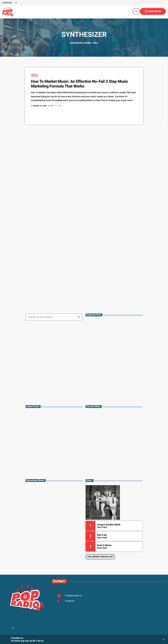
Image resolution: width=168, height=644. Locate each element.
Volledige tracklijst (100, 557)
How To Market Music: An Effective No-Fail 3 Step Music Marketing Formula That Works (79, 84)
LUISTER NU (153, 11)
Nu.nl (34, 75)
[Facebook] (16, 3)
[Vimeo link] (8, 11)
